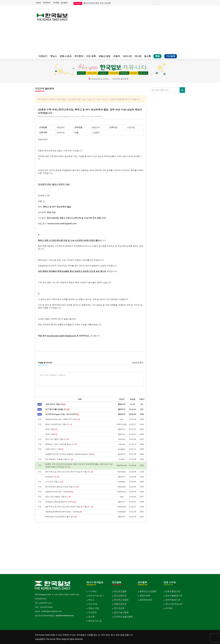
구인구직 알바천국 (120, 79)
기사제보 (56, 3)
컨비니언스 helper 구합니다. (58, 497)
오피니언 (127, 56)
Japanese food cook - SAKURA (59, 492)
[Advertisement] (129, 29)
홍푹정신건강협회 (148, 591)
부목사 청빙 (51, 429)
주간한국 (79, 56)
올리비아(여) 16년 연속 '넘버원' (97, 3)
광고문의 (64, 3)
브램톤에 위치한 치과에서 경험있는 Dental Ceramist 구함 (70, 454)
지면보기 (43, 56)
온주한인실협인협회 (123, 617)
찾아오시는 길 (95, 621)
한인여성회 (119, 608)
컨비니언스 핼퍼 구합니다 (57, 439)
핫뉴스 (54, 56)
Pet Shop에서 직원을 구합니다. (59, 459)
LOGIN (38, 3)
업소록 (147, 56)
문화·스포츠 (66, 56)
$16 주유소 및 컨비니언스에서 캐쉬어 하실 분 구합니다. (69, 472)
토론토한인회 (120, 604)
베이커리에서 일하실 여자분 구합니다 (62, 487)
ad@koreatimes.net (64, 616)
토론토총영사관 (173, 591)
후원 (157, 56)
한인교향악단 (120, 596)
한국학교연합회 (121, 600)
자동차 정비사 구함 (54, 449)
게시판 (138, 56)
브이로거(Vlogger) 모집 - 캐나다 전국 (62, 414)
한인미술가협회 (121, 612)
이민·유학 (91, 56)
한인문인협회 (120, 591)
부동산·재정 (105, 56)
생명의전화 (145, 596)
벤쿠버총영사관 (173, 600)
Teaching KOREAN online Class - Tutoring (64, 512)
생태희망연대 (146, 600)
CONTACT (47, 3)
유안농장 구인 (52, 477)
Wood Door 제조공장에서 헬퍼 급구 (61, 517)
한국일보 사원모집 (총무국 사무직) (61, 502)
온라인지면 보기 (96, 596)
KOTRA (169, 608)
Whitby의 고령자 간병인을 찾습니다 (61, 444)
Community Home (100, 79)
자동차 (117, 56)
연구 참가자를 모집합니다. (57, 409)
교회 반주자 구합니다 (55, 404)
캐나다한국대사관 (174, 604)
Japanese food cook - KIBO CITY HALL (63, 419)
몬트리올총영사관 (174, 596)
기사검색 (171, 56)
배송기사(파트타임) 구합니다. (59, 424)
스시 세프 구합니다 (54, 482)
